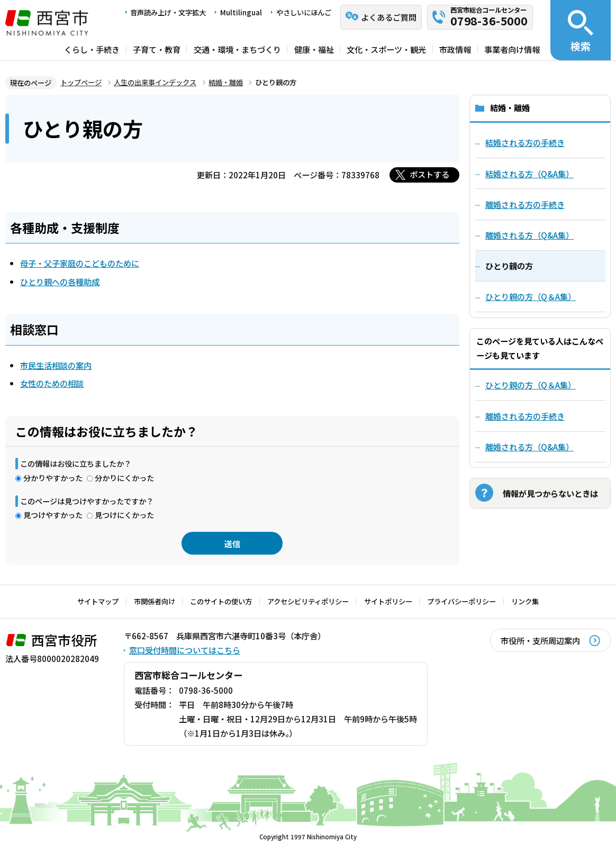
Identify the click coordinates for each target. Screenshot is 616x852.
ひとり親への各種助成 (60, 282)
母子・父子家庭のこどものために (80, 263)
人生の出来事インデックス (155, 82)
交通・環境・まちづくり (237, 49)
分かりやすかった (53, 478)
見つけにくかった (124, 515)
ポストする (429, 174)
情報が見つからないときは (550, 493)
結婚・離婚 (226, 82)
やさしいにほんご (304, 12)
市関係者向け (155, 601)
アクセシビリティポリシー (308, 601)
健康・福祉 (314, 49)
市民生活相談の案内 (56, 365)
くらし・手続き (92, 49)
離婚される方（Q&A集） (529, 447)
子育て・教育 (157, 49)
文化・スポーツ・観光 (386, 49)
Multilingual (241, 12)
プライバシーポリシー (461, 601)
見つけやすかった (53, 515)
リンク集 (525, 601)
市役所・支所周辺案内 (540, 640)
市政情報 (455, 49)
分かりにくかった (124, 478)
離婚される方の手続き (525, 416)
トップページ (81, 82)
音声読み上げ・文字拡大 (168, 12)
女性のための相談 (52, 383)
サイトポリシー (388, 601)
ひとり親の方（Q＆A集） (531, 385)
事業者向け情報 (512, 49)
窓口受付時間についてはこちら (185, 650)
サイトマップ (98, 601)
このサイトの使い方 (221, 601)
